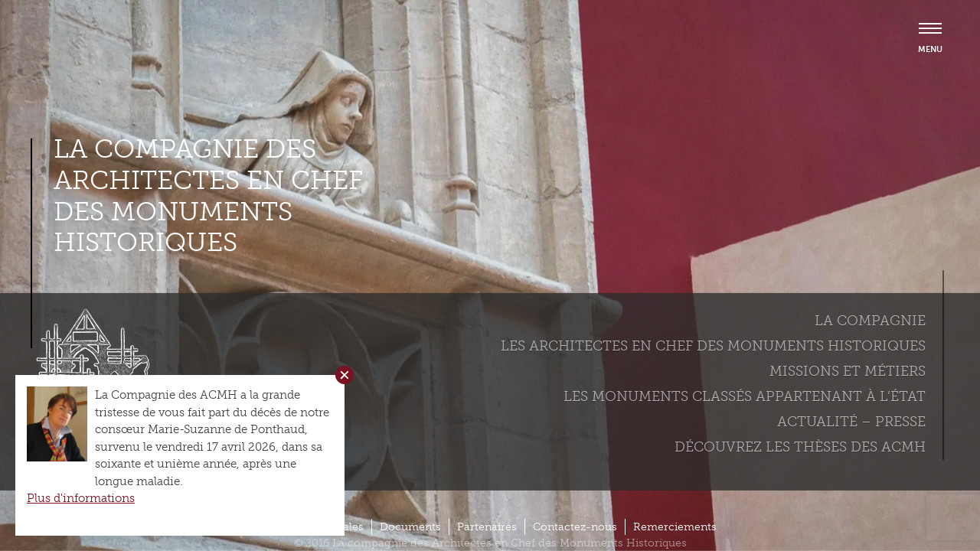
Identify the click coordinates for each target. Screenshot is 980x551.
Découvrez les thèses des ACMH (800, 447)
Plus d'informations (81, 498)
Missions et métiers (848, 371)
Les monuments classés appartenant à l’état (745, 396)
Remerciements (675, 527)
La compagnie (870, 321)
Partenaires (487, 527)
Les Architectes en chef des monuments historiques (713, 346)
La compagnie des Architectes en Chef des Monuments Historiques (208, 196)
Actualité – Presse (851, 422)
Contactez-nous (575, 527)
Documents (410, 527)
